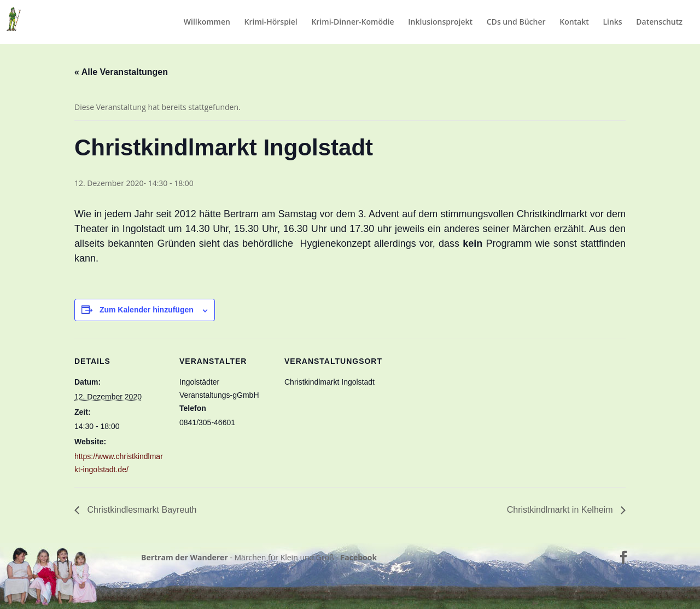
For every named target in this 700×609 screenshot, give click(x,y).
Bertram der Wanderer (185, 557)
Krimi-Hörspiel (271, 22)
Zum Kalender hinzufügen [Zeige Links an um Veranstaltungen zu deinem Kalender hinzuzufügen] (147, 310)
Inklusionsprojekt (440, 22)
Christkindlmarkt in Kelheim (561, 510)
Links (612, 22)
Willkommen (207, 22)
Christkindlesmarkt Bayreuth (141, 510)
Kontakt (574, 22)
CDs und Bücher (516, 22)
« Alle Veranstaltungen (121, 72)
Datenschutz (659, 22)
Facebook (359, 557)
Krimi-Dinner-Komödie (352, 22)
